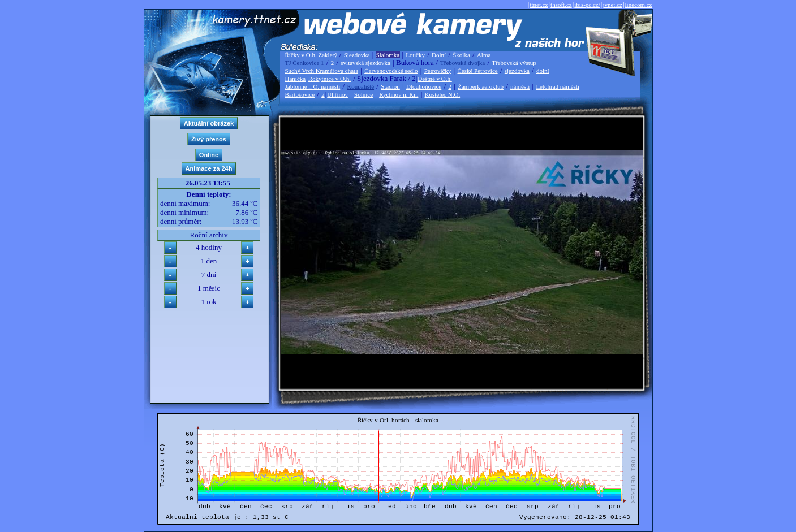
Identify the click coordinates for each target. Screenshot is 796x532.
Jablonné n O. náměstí (313, 86)
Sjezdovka (357, 55)
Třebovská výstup (514, 63)
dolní (543, 71)
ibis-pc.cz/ (587, 5)
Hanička (296, 79)
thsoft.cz (561, 5)
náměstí (520, 86)
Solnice (363, 94)
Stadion (390, 86)
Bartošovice (300, 94)
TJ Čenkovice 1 (305, 63)
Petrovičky (438, 71)
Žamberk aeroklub (481, 86)
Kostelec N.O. (443, 94)
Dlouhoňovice (424, 86)
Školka (461, 55)
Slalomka (388, 55)
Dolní (439, 55)
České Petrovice (477, 71)
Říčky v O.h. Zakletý (312, 55)
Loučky (415, 55)
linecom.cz (639, 5)
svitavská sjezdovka (365, 63)
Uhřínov (337, 94)
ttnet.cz (539, 5)
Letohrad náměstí (558, 86)
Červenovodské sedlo (391, 71)
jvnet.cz (612, 5)
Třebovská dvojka (462, 63)
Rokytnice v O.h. (330, 79)
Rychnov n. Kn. (399, 94)
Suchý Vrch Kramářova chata (322, 71)
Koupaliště (360, 86)
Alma (484, 55)
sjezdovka (517, 71)
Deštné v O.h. (435, 79)
